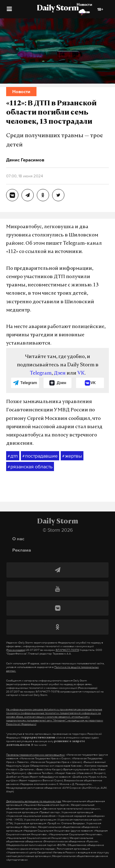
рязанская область (30, 467)
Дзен (60, 373)
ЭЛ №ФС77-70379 (67, 650)
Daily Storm (58, 9)
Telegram (41, 373)
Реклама (22, 550)
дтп (13, 456)
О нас (18, 539)
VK (81, 373)
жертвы (72, 456)
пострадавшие (40, 456)
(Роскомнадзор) (16, 650)
